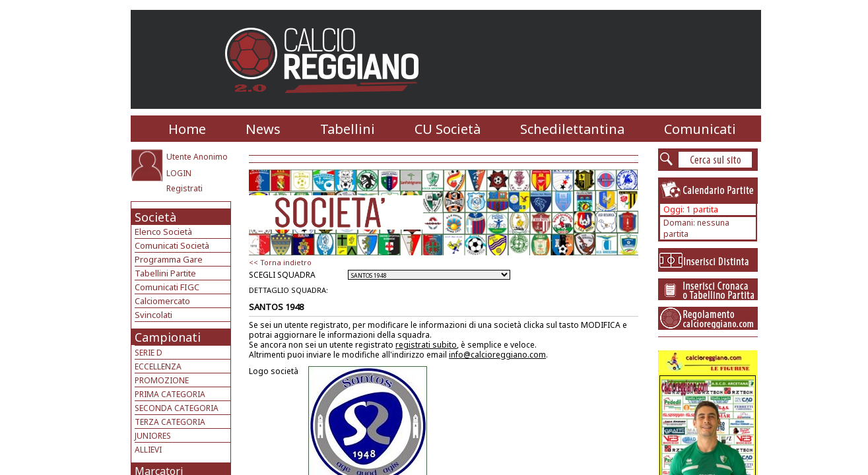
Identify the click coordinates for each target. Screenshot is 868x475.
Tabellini (348, 129)
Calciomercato (162, 301)
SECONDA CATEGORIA (177, 408)
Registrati (184, 188)
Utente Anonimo (197, 157)
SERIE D (149, 353)
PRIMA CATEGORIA (170, 394)
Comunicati (700, 129)
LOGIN (179, 173)
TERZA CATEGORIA (170, 422)
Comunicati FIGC (167, 287)
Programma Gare (169, 259)
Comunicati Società (172, 245)
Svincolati (153, 315)
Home (187, 129)
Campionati (168, 337)
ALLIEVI (148, 450)
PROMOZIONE (162, 380)
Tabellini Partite (165, 273)
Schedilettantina (572, 129)
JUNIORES (153, 436)
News (263, 129)
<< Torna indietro (280, 262)
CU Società (448, 129)
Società (155, 217)
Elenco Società (163, 232)
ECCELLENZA (158, 366)
